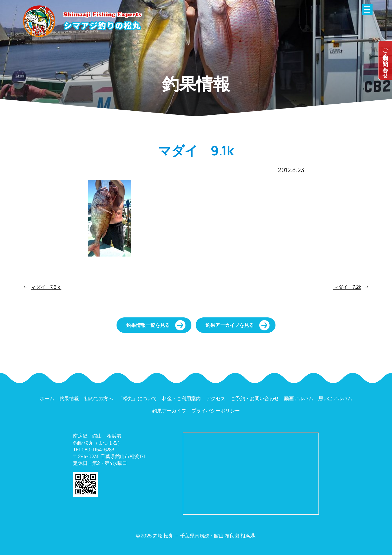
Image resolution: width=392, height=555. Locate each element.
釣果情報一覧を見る (148, 325)
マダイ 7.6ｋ (46, 287)
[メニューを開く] (367, 9)
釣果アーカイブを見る (230, 325)
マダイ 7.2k (347, 287)
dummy (385, 60)
